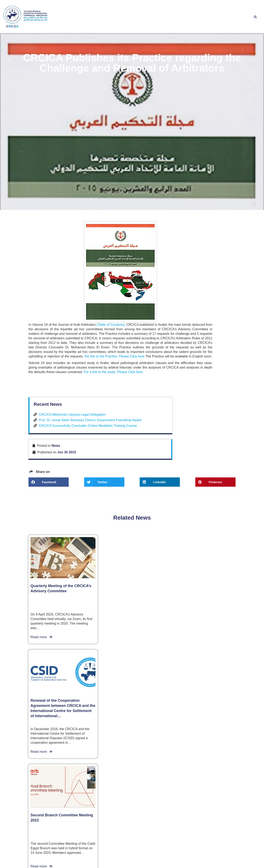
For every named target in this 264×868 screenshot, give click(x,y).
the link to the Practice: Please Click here (58, 621)
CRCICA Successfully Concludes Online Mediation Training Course (209, 529)
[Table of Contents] (114, 580)
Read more (41, 824)
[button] (255, 17)
